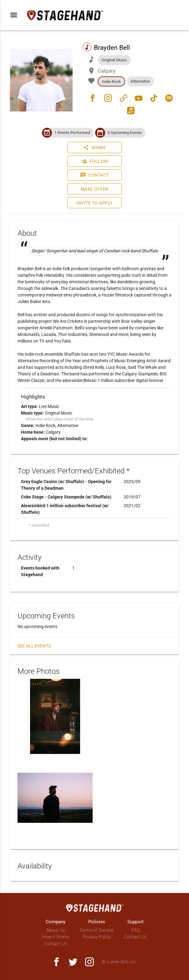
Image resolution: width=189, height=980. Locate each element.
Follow (95, 161)
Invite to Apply (94, 203)
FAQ (136, 930)
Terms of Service (96, 930)
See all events (34, 646)
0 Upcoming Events (125, 133)
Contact (94, 175)
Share (95, 147)
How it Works (56, 937)
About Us (56, 930)
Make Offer (95, 189)
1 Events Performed (72, 133)
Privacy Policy (97, 937)
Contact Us (56, 944)
